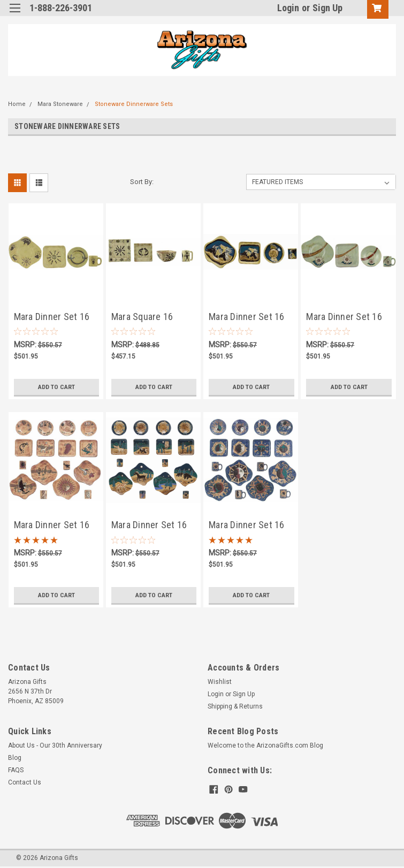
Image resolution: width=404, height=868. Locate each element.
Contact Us (25, 782)
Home (17, 104)
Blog (15, 758)
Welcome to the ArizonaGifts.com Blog (265, 745)
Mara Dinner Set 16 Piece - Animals (149, 526)
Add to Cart (56, 387)
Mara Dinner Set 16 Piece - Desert (52, 526)
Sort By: (142, 182)
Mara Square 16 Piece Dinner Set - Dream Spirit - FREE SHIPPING (150, 318)
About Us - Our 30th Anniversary (55, 745)
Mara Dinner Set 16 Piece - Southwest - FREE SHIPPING (54, 318)
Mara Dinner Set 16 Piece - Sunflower (344, 318)
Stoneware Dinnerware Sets (134, 104)
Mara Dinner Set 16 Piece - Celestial (247, 526)
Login (288, 8)
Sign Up (327, 8)
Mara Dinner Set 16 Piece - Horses (247, 318)
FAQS (16, 770)
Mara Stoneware (60, 104)
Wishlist (220, 682)
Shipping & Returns (235, 706)
